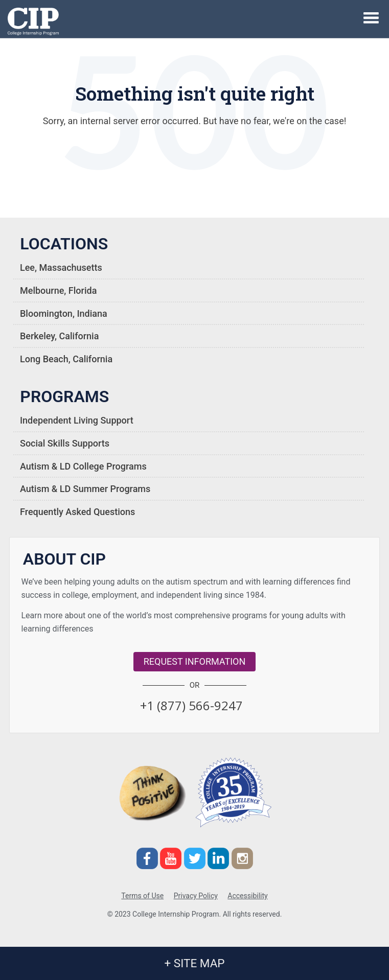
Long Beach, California (66, 359)
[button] (191, 705)
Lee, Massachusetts (61, 267)
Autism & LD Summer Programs (85, 489)
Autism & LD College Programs (83, 466)
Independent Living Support (77, 420)
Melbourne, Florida (58, 290)
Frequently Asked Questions (77, 512)
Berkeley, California (59, 336)
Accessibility (247, 896)
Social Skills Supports (65, 443)
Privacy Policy (196, 896)
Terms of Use (142, 896)
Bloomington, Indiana (64, 313)
